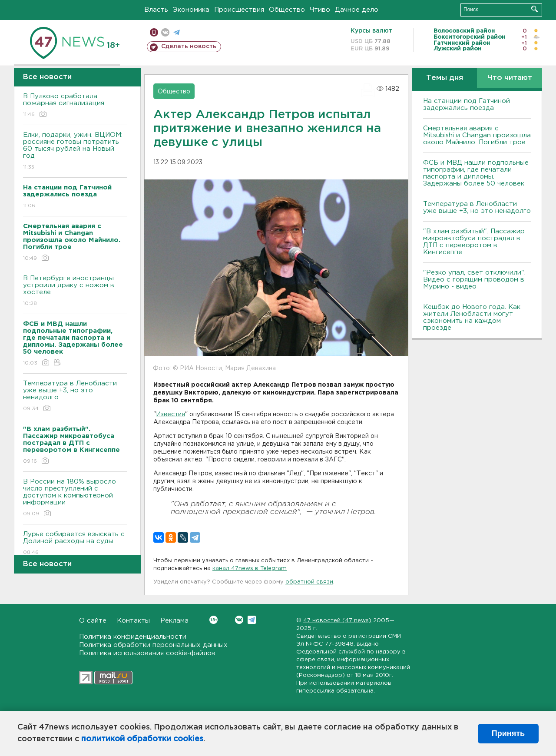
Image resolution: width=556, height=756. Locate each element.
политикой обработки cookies (142, 739)
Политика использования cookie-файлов (147, 653)
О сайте (93, 621)
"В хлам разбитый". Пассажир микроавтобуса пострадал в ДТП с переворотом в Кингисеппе (474, 242)
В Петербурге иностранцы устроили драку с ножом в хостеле (75, 291)
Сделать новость (189, 46)
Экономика (191, 10)
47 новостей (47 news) (337, 621)
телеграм (177, 32)
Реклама (174, 621)
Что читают (510, 78)
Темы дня (445, 78)
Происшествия (239, 10)
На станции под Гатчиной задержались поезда (467, 104)
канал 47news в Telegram (250, 569)
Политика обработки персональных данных (153, 645)
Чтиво (320, 10)
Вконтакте (213, 620)
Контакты (133, 621)
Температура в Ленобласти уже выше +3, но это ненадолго (75, 396)
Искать (534, 9)
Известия (170, 414)
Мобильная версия (154, 32)
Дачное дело (357, 10)
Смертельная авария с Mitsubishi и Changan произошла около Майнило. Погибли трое (477, 135)
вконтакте (165, 32)
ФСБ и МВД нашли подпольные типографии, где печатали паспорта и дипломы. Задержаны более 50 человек (476, 173)
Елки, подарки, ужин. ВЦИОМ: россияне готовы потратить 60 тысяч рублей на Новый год (75, 151)
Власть (156, 10)
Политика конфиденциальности (133, 637)
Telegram (252, 620)
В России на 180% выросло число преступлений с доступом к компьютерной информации (75, 498)
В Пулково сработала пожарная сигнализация (75, 106)
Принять (508, 733)
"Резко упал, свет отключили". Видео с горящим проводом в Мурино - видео (474, 280)
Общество (287, 10)
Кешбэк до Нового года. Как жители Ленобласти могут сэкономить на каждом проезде (472, 317)
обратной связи (309, 582)
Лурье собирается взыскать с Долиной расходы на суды (75, 544)
